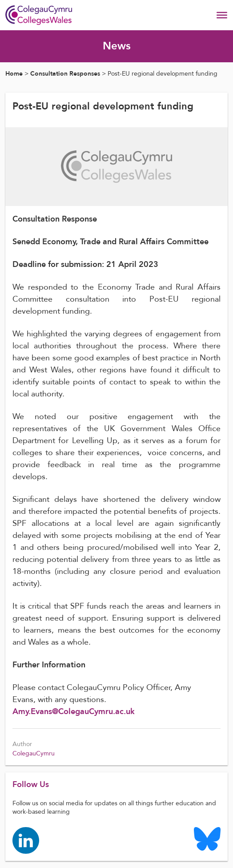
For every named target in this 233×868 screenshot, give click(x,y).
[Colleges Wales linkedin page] (26, 840)
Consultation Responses (65, 74)
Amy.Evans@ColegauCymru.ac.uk (75, 712)
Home (14, 74)
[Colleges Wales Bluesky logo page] (207, 838)
